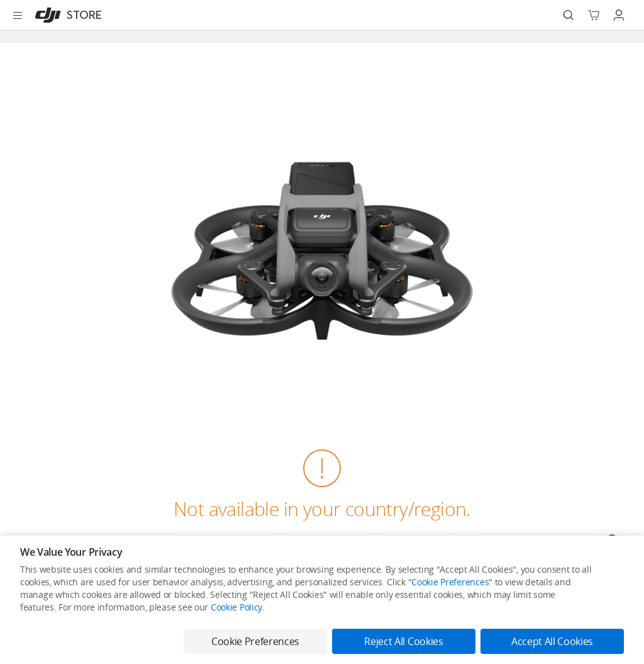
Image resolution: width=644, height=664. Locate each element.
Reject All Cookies (403, 641)
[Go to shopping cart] (594, 15)
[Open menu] (18, 15)
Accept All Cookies (552, 641)
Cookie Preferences (450, 582)
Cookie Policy (236, 607)
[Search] (569, 15)
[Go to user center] (619, 15)
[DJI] (66, 15)
